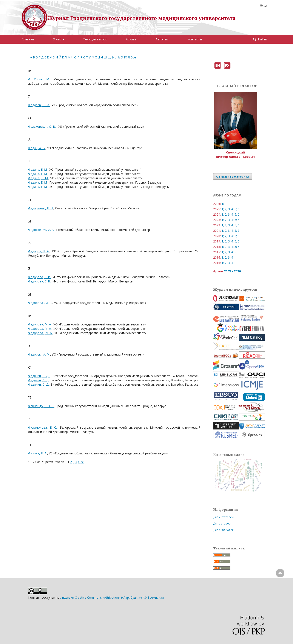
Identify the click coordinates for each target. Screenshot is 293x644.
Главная (28, 39)
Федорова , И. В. (40, 303)
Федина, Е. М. (38, 169)
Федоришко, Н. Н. (41, 208)
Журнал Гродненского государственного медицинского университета (141, 18)
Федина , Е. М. (38, 178)
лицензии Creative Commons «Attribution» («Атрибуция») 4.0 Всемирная (112, 597)
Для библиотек (223, 530)
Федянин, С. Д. (39, 376)
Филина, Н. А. (38, 453)
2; (226, 209)
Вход (264, 5)
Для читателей (223, 517)
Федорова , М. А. (40, 333)
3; (229, 209)
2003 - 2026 (232, 271)
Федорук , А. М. (39, 354)
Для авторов (222, 523)
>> (82, 462)
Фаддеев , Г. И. (39, 105)
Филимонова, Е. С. (42, 427)
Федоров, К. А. (39, 251)
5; (236, 209)
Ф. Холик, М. (39, 79)
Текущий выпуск (95, 39)
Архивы (131, 39)
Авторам (162, 39)
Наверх (280, 590)
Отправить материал (233, 176)
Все (133, 57)
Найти (262, 39)
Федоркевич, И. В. (41, 230)
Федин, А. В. (37, 148)
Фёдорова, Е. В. (39, 277)
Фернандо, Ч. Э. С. (41, 406)
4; (232, 209)
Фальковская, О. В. (42, 126)
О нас (57, 39)
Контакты (195, 39)
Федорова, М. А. (40, 324)
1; (223, 204)
